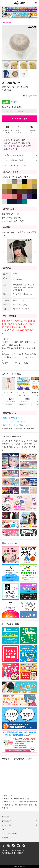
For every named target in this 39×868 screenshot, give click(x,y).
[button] (3, 251)
